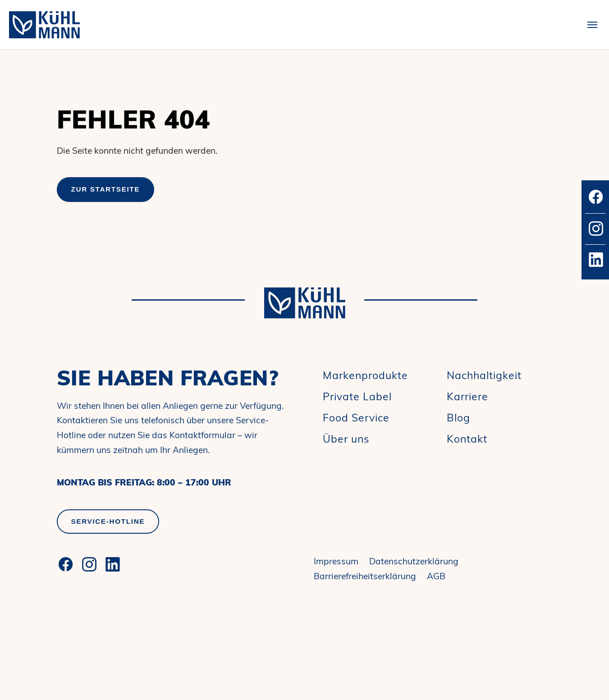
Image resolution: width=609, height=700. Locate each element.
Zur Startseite (106, 189)
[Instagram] (89, 564)
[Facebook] (66, 564)
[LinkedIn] (113, 564)
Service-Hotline (108, 521)
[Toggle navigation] (592, 25)
